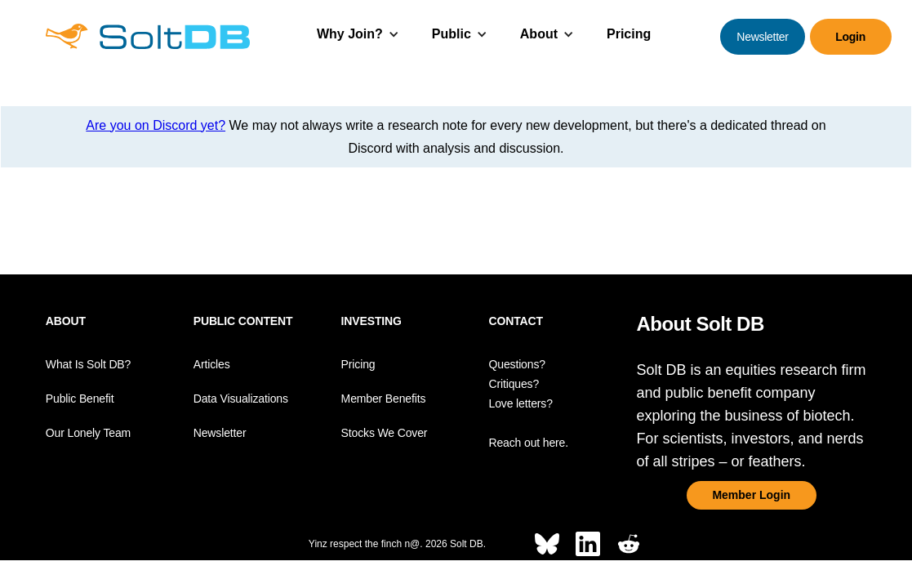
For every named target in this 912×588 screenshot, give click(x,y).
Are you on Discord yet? (156, 125)
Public (452, 34)
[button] (358, 36)
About (539, 34)
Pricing (629, 34)
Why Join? (350, 34)
